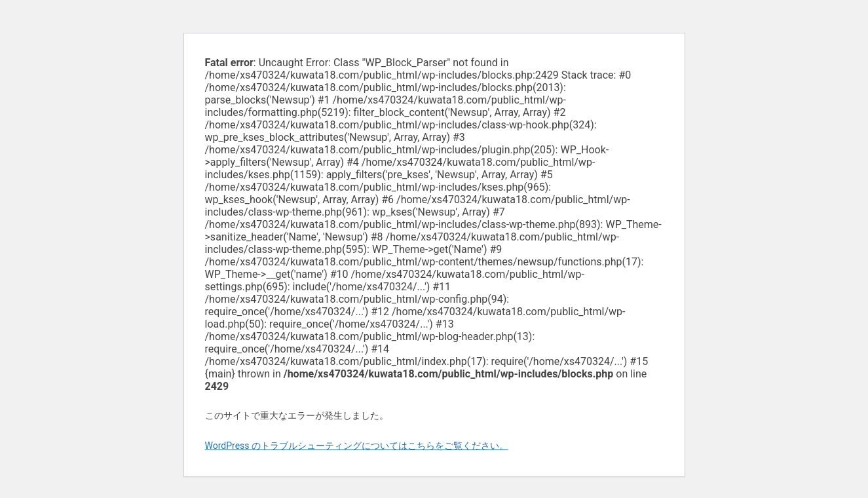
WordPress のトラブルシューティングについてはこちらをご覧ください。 (357, 446)
